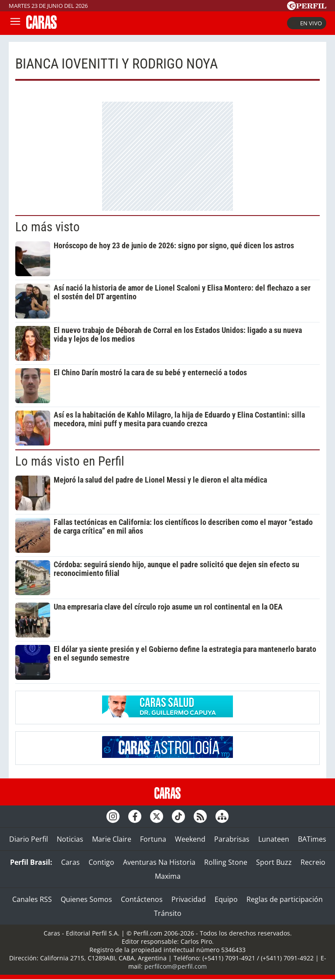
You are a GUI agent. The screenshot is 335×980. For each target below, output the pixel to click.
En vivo (307, 23)
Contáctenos (142, 899)
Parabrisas (232, 839)
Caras (70, 862)
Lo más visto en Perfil (70, 461)
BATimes (312, 839)
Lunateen (274, 839)
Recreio (313, 862)
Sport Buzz (274, 862)
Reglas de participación (285, 899)
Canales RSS (32, 899)
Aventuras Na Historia (159, 862)
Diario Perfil (29, 839)
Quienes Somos (86, 899)
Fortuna (153, 839)
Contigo (101, 862)
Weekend (190, 839)
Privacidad (189, 899)
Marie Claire (112, 839)
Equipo (226, 899)
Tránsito (168, 913)
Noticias (70, 839)
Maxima (168, 876)
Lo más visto (48, 227)
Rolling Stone (226, 862)
